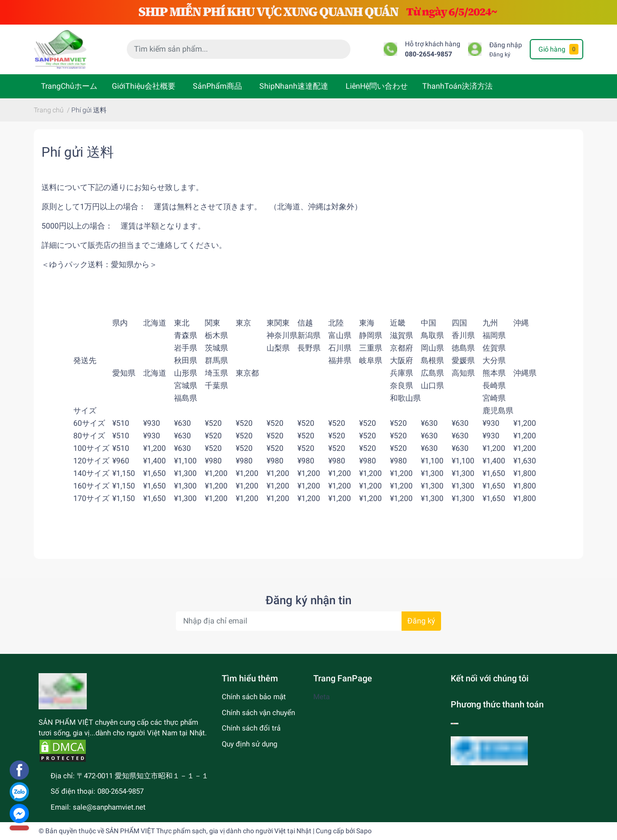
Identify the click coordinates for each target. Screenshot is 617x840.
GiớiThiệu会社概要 (144, 86)
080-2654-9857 (429, 54)
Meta (322, 697)
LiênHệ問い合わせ (377, 86)
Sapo (364, 831)
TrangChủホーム (69, 86)
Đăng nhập (506, 45)
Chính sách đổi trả (251, 728)
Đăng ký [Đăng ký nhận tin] (421, 621)
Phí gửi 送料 (78, 152)
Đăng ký (500, 54)
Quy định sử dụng (249, 744)
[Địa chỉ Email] (308, 621)
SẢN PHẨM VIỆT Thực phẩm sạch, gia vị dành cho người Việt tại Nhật (208, 831)
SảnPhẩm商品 (217, 86)
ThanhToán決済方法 (457, 86)
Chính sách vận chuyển (258, 713)
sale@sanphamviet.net (109, 807)
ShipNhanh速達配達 (294, 86)
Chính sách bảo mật (254, 697)
